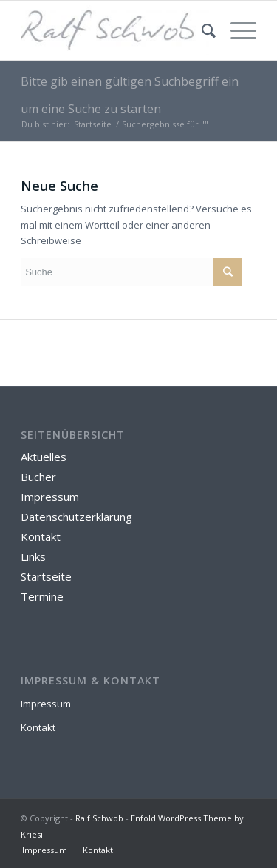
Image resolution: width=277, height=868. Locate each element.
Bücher (38, 477)
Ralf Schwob (99, 818)
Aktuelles (44, 457)
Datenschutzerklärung (76, 517)
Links (33, 556)
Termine (42, 596)
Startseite (93, 124)
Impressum (50, 497)
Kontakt (41, 536)
